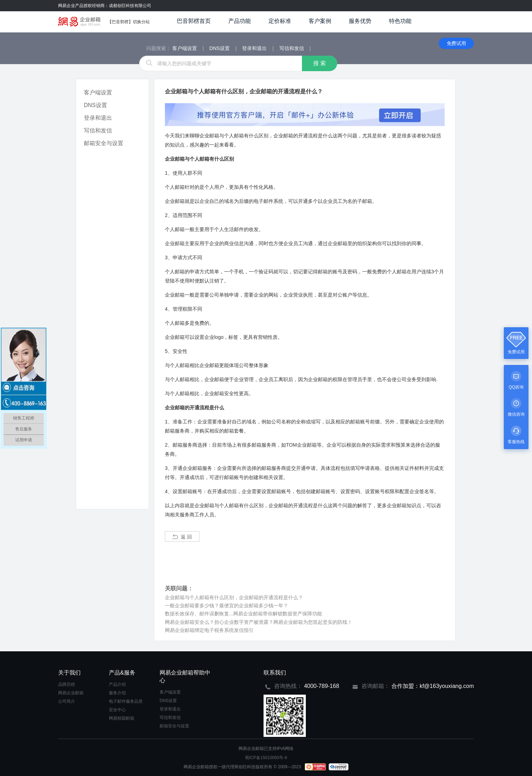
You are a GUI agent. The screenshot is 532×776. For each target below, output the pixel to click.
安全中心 (117, 710)
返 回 (182, 537)
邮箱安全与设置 (104, 143)
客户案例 (320, 21)
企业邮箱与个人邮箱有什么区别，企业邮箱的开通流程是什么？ (234, 597)
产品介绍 (117, 684)
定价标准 (280, 21)
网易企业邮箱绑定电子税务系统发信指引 (209, 630)
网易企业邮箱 (71, 693)
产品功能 (240, 21)
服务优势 (360, 21)
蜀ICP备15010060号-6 (266, 758)
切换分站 (141, 22)
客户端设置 (98, 92)
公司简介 (67, 701)
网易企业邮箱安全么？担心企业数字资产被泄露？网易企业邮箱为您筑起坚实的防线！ (259, 622)
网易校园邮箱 (122, 718)
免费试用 (456, 43)
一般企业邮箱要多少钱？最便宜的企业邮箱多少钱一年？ (227, 606)
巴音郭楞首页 (194, 21)
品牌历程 (67, 684)
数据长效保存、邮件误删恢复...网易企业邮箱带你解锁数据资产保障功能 (243, 614)
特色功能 (400, 21)
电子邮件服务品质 (126, 701)
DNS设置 (95, 105)
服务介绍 (117, 693)
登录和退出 (98, 118)
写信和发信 (98, 131)
